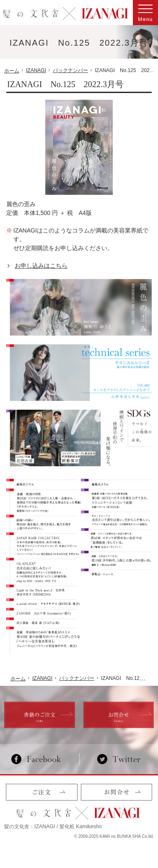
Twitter (119, 759)
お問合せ (117, 792)
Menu (145, 13)
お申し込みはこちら (41, 266)
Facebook (40, 759)
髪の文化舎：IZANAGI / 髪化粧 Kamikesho (53, 827)
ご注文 (42, 792)
